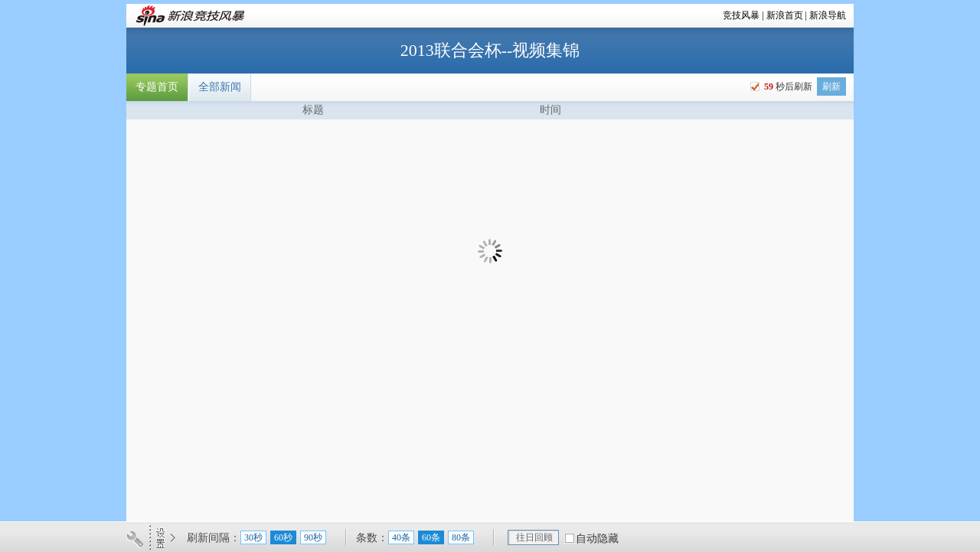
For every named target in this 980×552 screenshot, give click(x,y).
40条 (401, 537)
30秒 (253, 537)
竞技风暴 (741, 15)
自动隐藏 (597, 539)
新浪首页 (785, 15)
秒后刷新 (787, 87)
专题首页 (157, 87)
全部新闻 (220, 87)
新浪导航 (828, 15)
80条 (461, 537)
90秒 (313, 537)
